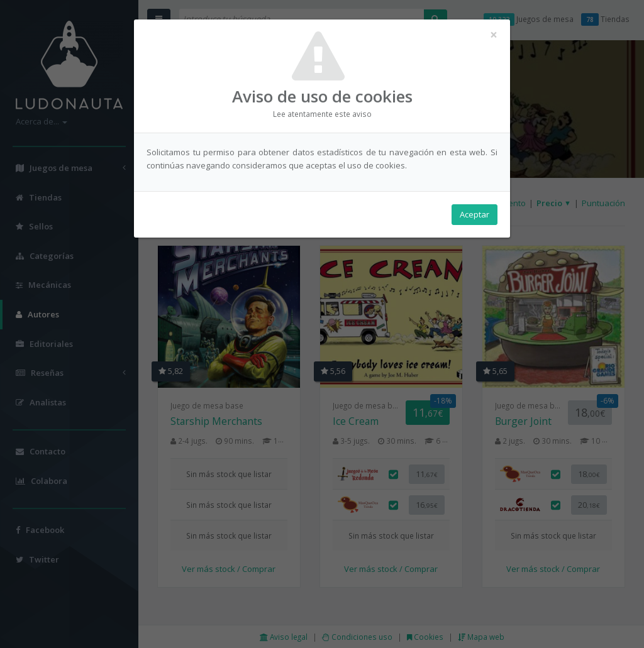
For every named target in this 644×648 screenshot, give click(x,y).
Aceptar (475, 214)
